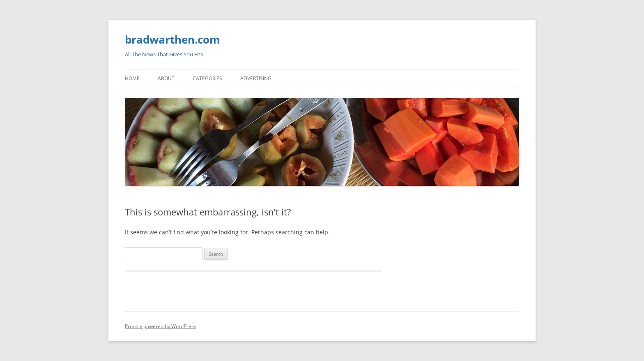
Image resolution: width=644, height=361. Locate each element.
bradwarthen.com (172, 39)
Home (132, 78)
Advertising (256, 78)
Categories (207, 78)
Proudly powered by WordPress (161, 326)
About (166, 78)
